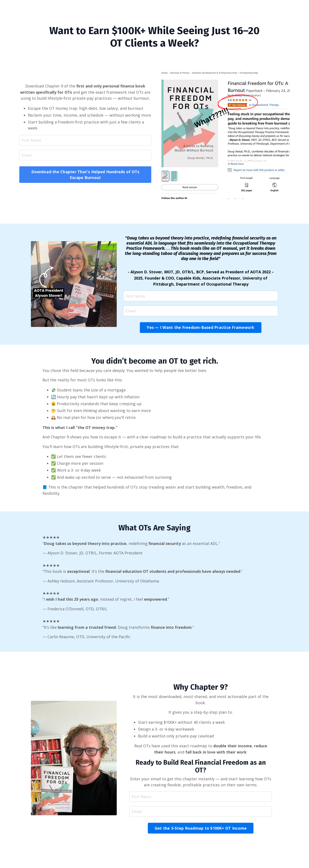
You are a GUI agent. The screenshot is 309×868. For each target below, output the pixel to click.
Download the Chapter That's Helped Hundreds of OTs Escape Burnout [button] (85, 175)
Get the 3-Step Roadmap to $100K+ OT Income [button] (201, 831)
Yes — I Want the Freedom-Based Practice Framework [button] (201, 328)
